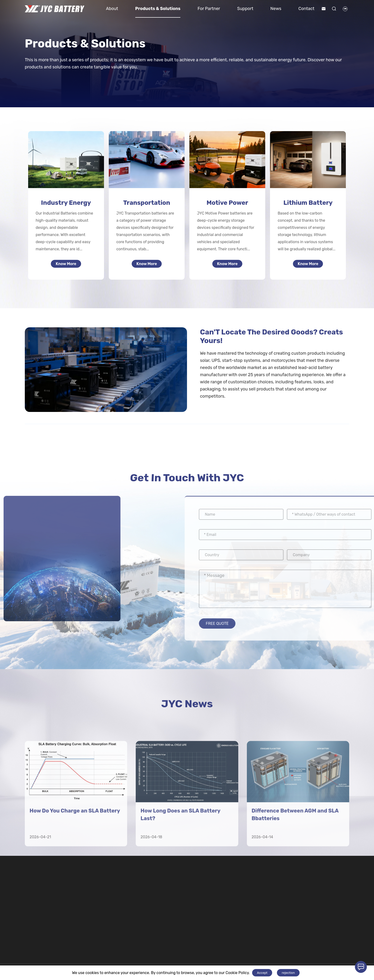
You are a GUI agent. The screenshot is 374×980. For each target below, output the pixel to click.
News (276, 9)
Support (245, 9)
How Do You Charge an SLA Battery (75, 896)
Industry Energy (66, 203)
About (112, 9)
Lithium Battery (308, 203)
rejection (288, 973)
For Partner (209, 9)
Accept (262, 973)
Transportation (147, 203)
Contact (306, 9)
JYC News (187, 708)
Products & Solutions (158, 9)
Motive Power (227, 203)
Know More (66, 265)
